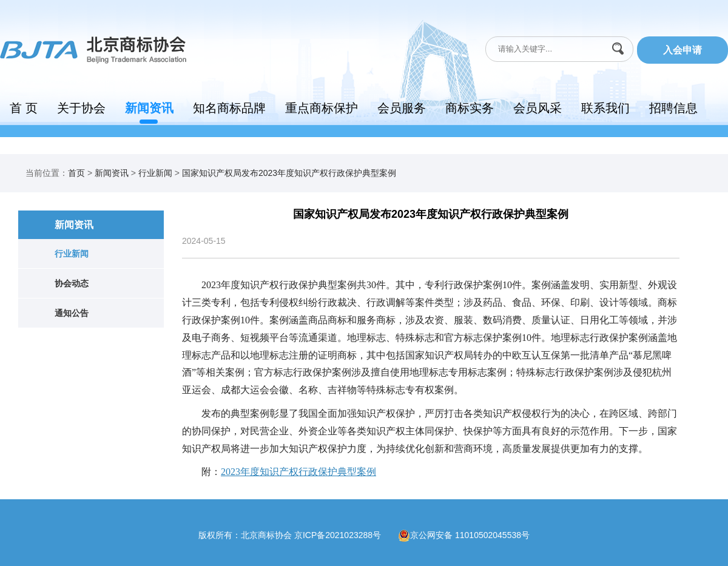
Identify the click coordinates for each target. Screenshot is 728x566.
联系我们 (605, 108)
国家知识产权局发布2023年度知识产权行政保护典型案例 (289, 173)
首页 (76, 173)
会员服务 (402, 108)
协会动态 (72, 283)
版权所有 (215, 535)
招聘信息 (673, 108)
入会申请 (682, 50)
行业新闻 (155, 173)
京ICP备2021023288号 (346, 535)
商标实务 (470, 108)
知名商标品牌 (229, 108)
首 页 (24, 108)
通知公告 (72, 313)
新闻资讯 (149, 108)
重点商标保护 (322, 108)
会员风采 (538, 108)
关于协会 (81, 108)
